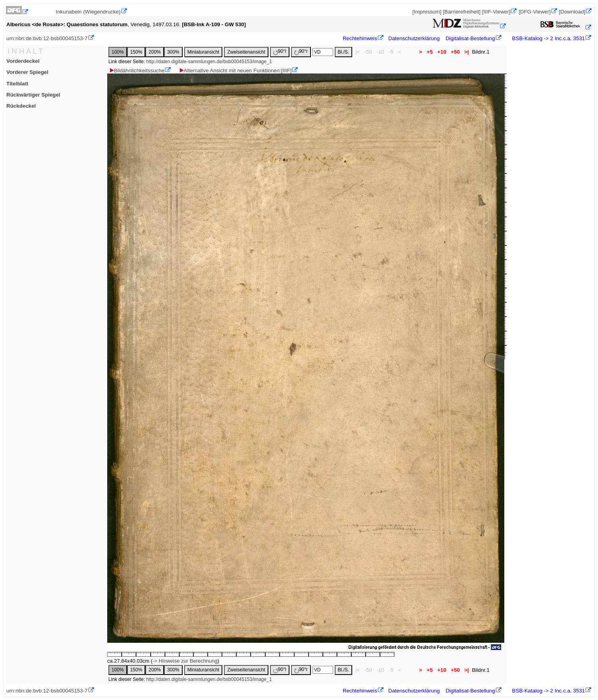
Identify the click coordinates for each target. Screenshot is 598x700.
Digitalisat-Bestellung (470, 38)
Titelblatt (17, 84)
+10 (442, 52)
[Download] (572, 12)
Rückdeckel (21, 106)
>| (467, 52)
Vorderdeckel (23, 61)
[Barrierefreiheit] (462, 12)
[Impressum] (427, 12)
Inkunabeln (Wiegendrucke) (88, 12)
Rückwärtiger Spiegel (33, 95)
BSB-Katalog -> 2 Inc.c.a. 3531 (548, 38)
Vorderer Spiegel (27, 72)
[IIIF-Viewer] (496, 12)
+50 (455, 52)
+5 (430, 52)
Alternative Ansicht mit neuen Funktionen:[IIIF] (235, 71)
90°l (280, 52)
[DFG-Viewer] (534, 12)
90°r (301, 52)
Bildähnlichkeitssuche (137, 71)
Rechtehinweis (360, 38)
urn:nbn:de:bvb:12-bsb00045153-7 (47, 38)
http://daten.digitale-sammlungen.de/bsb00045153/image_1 (209, 62)
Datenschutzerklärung (414, 38)
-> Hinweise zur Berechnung (185, 661)
